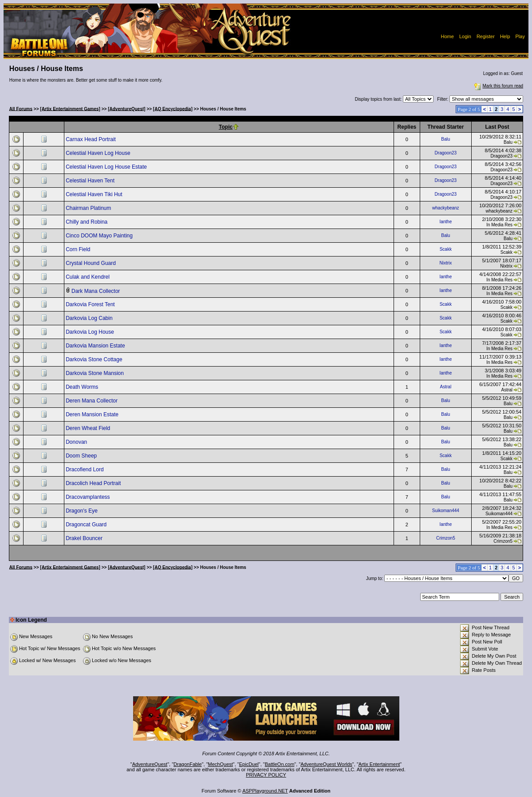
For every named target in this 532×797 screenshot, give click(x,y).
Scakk (446, 249)
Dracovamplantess (89, 497)
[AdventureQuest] (126, 109)
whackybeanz (446, 208)
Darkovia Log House (91, 332)
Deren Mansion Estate (93, 414)
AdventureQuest (150, 764)
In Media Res (499, 225)
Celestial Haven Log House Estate (107, 167)
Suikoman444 (446, 511)
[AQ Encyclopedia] (173, 109)
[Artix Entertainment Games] (70, 109)
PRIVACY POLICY (266, 775)
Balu (445, 139)
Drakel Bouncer (85, 538)
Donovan (77, 442)
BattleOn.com (280, 764)
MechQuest (221, 764)
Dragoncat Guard (87, 525)
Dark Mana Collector (97, 291)
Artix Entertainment (379, 764)
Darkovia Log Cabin (90, 318)
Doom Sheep (82, 456)
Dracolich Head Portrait (94, 483)
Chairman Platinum (89, 208)
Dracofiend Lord (85, 470)
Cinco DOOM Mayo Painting (100, 236)
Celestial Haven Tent (91, 181)
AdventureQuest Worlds (326, 764)
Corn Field (79, 249)
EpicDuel (249, 764)
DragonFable (188, 764)
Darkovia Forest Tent (91, 304)
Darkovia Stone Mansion (95, 373)
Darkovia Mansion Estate (96, 346)
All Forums (21, 109)
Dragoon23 (446, 153)
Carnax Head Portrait (91, 139)
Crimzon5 (446, 538)
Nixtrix (445, 263)
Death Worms (83, 387)
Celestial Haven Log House (99, 153)
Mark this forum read (498, 86)
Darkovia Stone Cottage (95, 359)
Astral (446, 387)
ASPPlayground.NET (265, 791)
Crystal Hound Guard (91, 263)
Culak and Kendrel (88, 277)
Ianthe (445, 222)
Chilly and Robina (87, 222)
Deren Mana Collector (92, 401)
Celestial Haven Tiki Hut (95, 194)
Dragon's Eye (82, 511)
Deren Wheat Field (89, 428)
